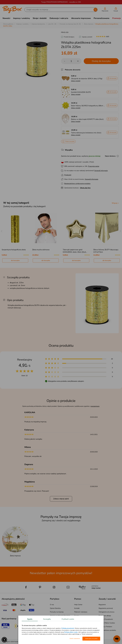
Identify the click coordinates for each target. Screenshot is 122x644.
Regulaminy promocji (106, 608)
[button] (4, 640)
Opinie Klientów (55, 608)
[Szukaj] (59, 10)
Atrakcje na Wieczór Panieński (60, 616)
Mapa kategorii (55, 627)
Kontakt (77, 608)
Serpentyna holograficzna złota (14, 250)
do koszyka (15, 260)
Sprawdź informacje (101, 171)
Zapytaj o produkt (87, 37)
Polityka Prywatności (106, 619)
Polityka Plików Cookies (107, 623)
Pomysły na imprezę (57, 612)
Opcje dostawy (110, 156)
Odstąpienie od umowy (106, 612)
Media (52, 623)
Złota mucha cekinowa (41, 250)
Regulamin (102, 605)
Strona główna (8, 24)
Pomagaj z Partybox (105, 627)
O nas (52, 605)
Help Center (78, 605)
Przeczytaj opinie (94, 166)
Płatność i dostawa (81, 612)
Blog (51, 619)
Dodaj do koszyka (101, 61)
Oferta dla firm (85, 188)
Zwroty (77, 616)
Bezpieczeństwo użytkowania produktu (77, 184)
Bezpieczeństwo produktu (107, 630)
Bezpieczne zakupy (105, 616)
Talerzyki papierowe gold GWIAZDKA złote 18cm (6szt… (75, 251)
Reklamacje (78, 619)
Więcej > (115, 203)
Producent (68, 175)
